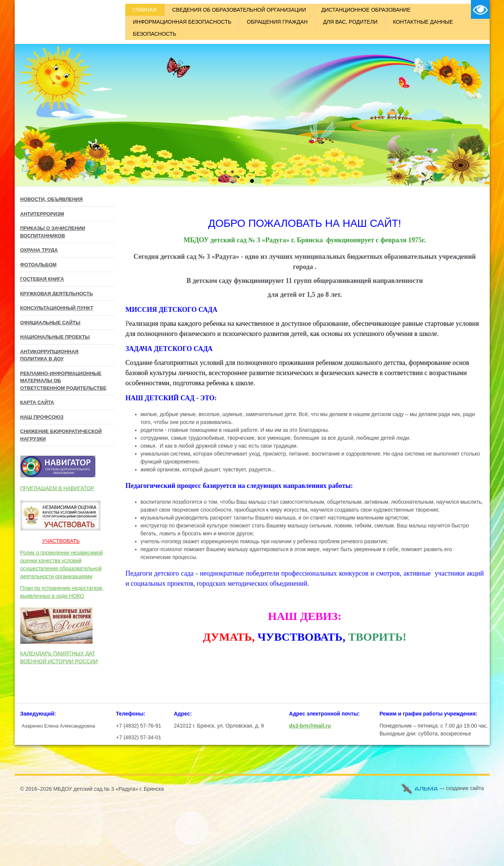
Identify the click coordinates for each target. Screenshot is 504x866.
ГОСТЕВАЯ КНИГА (42, 279)
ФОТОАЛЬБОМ (39, 265)
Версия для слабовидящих (480, 9)
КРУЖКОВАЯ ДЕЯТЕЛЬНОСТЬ (57, 294)
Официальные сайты (50, 323)
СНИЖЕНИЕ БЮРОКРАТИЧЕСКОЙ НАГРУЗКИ (61, 435)
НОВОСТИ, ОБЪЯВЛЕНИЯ (52, 199)
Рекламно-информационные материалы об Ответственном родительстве (63, 381)
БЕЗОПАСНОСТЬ (155, 34)
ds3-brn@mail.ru (310, 726)
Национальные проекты (55, 337)
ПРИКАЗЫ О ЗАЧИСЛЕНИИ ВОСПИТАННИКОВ (53, 232)
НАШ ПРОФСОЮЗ (42, 417)
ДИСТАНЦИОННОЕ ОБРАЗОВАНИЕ (366, 10)
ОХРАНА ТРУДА (39, 250)
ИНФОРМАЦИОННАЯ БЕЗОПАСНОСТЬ (182, 22)
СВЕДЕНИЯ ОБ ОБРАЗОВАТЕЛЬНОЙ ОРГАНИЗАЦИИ (239, 10)
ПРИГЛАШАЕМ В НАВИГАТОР (57, 488)
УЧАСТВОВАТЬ (61, 541)
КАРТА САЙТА (37, 402)
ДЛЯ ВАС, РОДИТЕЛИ (350, 22)
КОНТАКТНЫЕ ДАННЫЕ (423, 22)
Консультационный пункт (57, 308)
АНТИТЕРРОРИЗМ (42, 214)
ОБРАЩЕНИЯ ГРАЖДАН (277, 22)
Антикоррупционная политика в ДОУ (49, 355)
